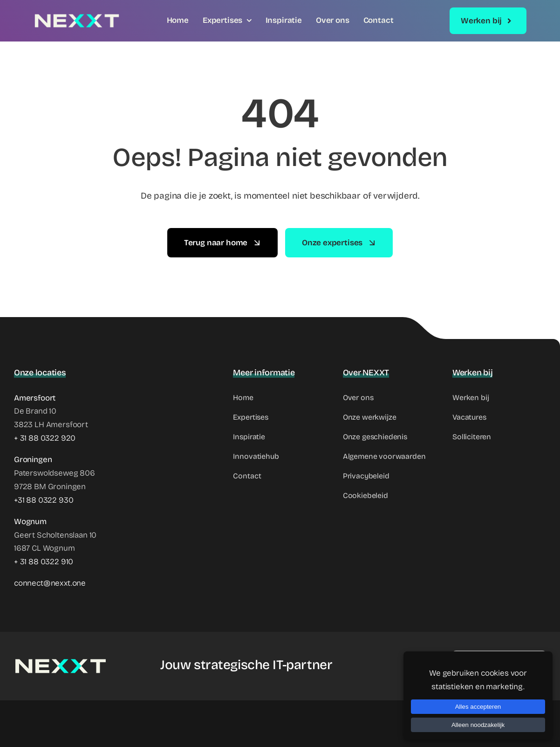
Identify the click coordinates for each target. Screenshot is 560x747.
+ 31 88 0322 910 (44, 562)
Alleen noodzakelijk (478, 725)
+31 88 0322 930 (44, 500)
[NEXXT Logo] (77, 17)
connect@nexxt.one (50, 583)
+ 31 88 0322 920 (45, 438)
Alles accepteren (478, 707)
